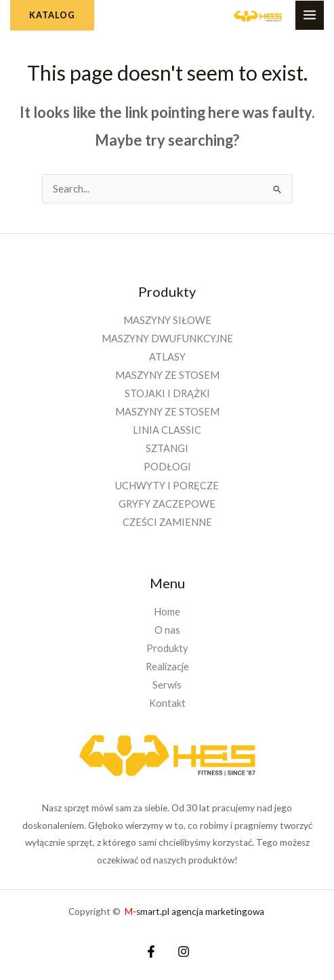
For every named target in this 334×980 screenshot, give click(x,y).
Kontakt (167, 703)
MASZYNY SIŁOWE (167, 320)
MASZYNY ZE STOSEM (167, 375)
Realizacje (167, 667)
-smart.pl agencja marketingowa (195, 912)
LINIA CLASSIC (167, 430)
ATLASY (167, 357)
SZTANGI (167, 448)
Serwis (167, 685)
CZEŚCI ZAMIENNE (167, 522)
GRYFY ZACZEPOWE (167, 504)
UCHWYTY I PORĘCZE (167, 486)
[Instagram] (184, 952)
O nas (167, 630)
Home (167, 612)
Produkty (167, 648)
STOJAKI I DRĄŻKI (167, 393)
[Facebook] (151, 952)
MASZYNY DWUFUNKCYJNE (167, 339)
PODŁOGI (167, 467)
